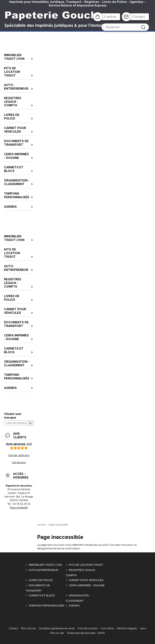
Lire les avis (19, 462)
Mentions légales (127, 628)
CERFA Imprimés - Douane (87, 585)
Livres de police (41, 580)
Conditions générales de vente (57, 628)
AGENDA (74, 606)
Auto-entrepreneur (43, 570)
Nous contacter (19, 507)
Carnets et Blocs (42, 595)
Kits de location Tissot (86, 565)
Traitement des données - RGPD (86, 633)
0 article (110, 17)
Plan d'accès (28, 628)
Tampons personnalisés (47, 606)
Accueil (41, 525)
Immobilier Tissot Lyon (45, 565)
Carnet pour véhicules (86, 580)
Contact (139, 17)
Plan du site (57, 633)
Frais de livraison (88, 628)
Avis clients (107, 628)
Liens (143, 628)
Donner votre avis (19, 455)
